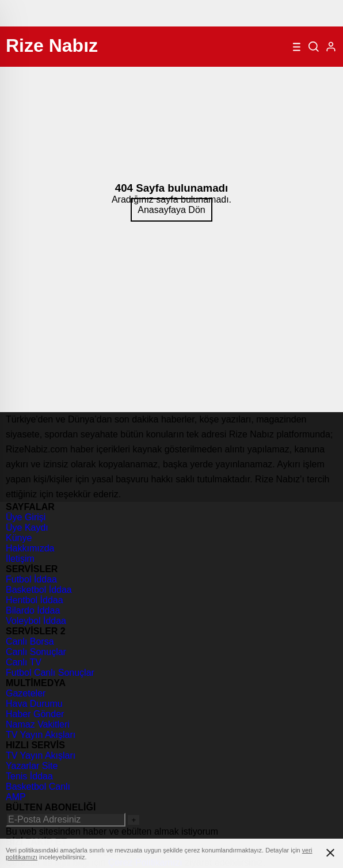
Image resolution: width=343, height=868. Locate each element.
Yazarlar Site (32, 766)
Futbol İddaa (31, 579)
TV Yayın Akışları (41, 735)
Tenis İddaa (29, 776)
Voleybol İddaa (36, 621)
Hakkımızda (30, 548)
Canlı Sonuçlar (36, 652)
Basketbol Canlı (38, 787)
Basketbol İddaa (39, 590)
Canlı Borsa (30, 642)
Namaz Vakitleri (38, 724)
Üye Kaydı (27, 528)
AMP (16, 797)
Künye (19, 538)
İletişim (20, 559)
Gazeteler (26, 693)
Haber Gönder (35, 714)
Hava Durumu (34, 704)
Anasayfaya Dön (171, 210)
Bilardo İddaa (33, 610)
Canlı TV (24, 662)
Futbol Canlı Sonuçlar (50, 673)
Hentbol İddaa (35, 600)
